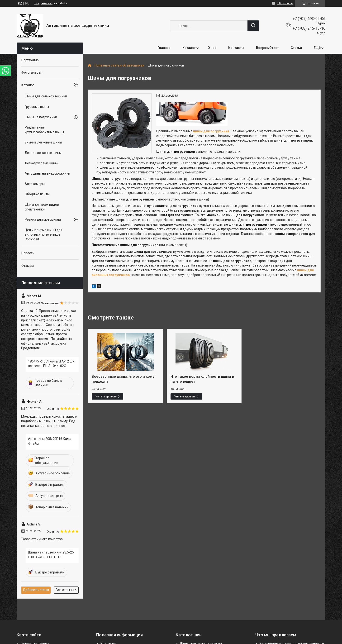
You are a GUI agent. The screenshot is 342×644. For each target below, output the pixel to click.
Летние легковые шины (43, 153)
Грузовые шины (37, 107)
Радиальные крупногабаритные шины (44, 130)
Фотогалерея (32, 72)
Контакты (236, 48)
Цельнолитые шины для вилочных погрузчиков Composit (44, 235)
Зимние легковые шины (43, 142)
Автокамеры (35, 184)
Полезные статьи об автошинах (119, 65)
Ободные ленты (37, 194)
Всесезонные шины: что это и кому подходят (123, 379)
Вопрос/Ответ (267, 48)
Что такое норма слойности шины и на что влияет (202, 379)
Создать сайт (43, 3)
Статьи (296, 48)
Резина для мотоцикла (43, 219)
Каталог (189, 48)
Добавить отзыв (36, 590)
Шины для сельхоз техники (46, 96)
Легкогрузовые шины (41, 163)
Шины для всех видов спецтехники (42, 207)
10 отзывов (285, 3)
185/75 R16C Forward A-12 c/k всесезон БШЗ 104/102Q (51, 364)
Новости (28, 253)
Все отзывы (65, 590)
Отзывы (28, 266)
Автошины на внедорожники (47, 173)
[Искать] (253, 26)
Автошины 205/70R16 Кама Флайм (50, 441)
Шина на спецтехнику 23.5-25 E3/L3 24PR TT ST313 (51, 555)
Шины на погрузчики (41, 117)
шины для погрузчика (211, 131)
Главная (164, 48)
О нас (212, 48)
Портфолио (30, 60)
